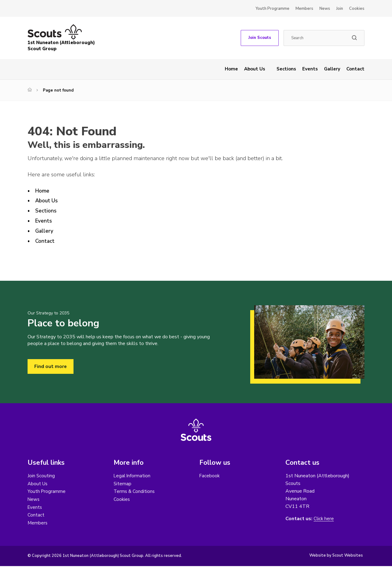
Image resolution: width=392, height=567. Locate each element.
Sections (286, 69)
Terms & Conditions (135, 492)
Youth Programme (272, 9)
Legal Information (132, 476)
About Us (255, 69)
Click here (324, 519)
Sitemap (123, 484)
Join (340, 9)
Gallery (332, 69)
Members (304, 9)
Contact (355, 69)
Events (310, 69)
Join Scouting (41, 476)
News (325, 9)
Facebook (210, 476)
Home (231, 69)
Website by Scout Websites (336, 556)
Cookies (357, 9)
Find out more (51, 366)
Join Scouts (260, 38)
